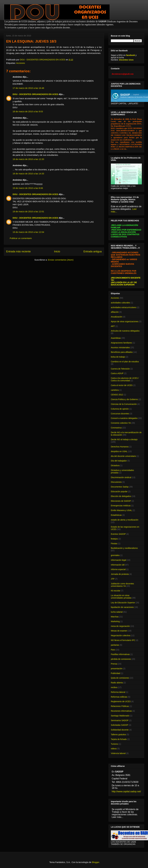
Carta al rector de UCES (122, 385)
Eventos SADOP (118, 534)
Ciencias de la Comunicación (124, 404)
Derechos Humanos (120, 447)
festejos (114, 539)
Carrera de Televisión (120, 369)
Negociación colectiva (121, 635)
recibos (114, 687)
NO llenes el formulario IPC (123, 640)
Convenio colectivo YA (121, 423)
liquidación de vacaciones (122, 607)
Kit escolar (116, 591)
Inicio (57, 251)
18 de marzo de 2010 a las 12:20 (28, 159)
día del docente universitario (123, 456)
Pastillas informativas (120, 654)
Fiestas (114, 544)
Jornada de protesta (120, 574)
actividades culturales (120, 303)
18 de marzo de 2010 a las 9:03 (28, 111)
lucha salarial (117, 612)
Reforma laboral (118, 692)
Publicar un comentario (21, 238)
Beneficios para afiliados (122, 352)
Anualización (117, 317)
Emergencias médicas (121, 506)
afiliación (115, 312)
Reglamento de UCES (121, 701)
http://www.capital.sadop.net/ (126, 791)
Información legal (119, 560)
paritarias (115, 645)
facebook (131, 55)
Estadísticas (116, 515)
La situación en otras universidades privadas (121, 597)
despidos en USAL (119, 451)
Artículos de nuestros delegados (125, 331)
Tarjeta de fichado (119, 739)
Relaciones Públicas (120, 706)
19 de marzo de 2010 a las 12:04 (28, 232)
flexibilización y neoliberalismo (124, 548)
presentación (117, 669)
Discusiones (116, 482)
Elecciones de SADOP (121, 501)
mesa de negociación (120, 626)
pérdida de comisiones (121, 659)
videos (114, 749)
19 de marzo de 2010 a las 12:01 (28, 211)
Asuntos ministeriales (120, 347)
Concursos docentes (120, 414)
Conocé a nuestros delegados (124, 418)
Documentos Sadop (120, 487)
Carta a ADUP (117, 373)
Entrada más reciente (18, 251)
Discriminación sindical (121, 477)
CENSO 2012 (117, 395)
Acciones (21, 63)
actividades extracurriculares (124, 307)
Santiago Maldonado (120, 716)
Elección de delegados (121, 496)
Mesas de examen (119, 631)
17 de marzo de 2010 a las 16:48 (28, 88)
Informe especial (118, 569)
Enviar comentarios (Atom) (61, 260)
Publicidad (116, 673)
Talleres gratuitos (118, 734)
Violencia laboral (118, 753)
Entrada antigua (93, 251)
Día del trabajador (119, 461)
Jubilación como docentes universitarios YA (122, 585)
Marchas (115, 617)
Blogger (96, 862)
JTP (113, 579)
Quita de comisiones (120, 678)
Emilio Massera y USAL (121, 510)
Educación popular (119, 491)
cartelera (115, 390)
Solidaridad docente (120, 730)
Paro (113, 650)
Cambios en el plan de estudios (125, 362)
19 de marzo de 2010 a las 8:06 (28, 188)
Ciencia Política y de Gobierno (124, 399)
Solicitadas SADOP (120, 725)
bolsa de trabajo (118, 357)
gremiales (115, 555)
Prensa (114, 664)
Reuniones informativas (121, 711)
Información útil (118, 565)
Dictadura (115, 465)
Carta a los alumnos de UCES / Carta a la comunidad (125, 379)
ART (113, 326)
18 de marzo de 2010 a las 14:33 (28, 174)
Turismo (114, 744)
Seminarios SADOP (120, 720)
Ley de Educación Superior (123, 603)
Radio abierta (117, 683)
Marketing (115, 621)
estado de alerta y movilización (125, 520)
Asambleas (116, 338)
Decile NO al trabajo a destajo (124, 439)
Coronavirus (116, 428)
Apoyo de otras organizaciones (125, 321)
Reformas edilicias (119, 697)
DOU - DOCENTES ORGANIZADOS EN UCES (35, 94)
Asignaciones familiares (121, 343)
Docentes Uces (126, 60)
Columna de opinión (120, 409)
